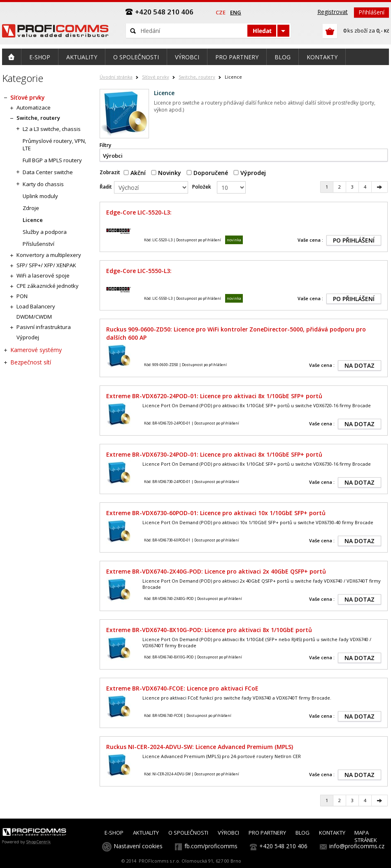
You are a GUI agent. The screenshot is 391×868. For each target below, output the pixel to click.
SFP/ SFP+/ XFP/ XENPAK (46, 265)
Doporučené (207, 173)
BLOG (303, 833)
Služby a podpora (45, 232)
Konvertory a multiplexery (49, 255)
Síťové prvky (156, 77)
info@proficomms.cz (357, 846)
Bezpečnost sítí (31, 362)
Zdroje (31, 208)
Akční (135, 173)
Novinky (166, 173)
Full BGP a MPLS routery (52, 160)
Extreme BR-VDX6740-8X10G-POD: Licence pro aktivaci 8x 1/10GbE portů (209, 630)
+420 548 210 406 (283, 846)
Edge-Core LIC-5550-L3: (139, 271)
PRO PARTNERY (267, 833)
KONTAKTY (332, 833)
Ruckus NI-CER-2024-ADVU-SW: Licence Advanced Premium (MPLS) (200, 747)
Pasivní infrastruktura (44, 327)
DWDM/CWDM (34, 317)
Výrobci (113, 156)
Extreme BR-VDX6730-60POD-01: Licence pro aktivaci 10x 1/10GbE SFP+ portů (216, 513)
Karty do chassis (43, 184)
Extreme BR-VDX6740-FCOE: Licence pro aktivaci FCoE (182, 688)
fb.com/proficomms (211, 846)
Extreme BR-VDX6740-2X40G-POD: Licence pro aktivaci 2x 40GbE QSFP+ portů (216, 571)
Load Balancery (36, 306)
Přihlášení (371, 12)
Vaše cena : (310, 240)
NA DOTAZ (360, 365)
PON (22, 296)
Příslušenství (38, 244)
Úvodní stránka (116, 77)
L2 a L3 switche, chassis (52, 129)
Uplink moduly (40, 196)
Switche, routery (197, 77)
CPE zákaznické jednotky (48, 286)
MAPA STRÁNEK (366, 836)
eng (236, 12)
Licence (33, 220)
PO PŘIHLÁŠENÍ (354, 240)
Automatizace (34, 107)
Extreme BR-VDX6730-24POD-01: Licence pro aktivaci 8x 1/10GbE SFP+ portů (214, 454)
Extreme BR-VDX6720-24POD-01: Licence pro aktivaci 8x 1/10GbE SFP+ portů (214, 396)
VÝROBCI (228, 833)
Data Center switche (48, 172)
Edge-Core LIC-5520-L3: (139, 212)
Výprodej (250, 173)
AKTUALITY (146, 833)
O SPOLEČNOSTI (188, 833)
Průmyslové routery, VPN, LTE (54, 145)
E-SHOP (114, 833)
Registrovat (333, 12)
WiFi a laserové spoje (43, 275)
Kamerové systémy (36, 350)
